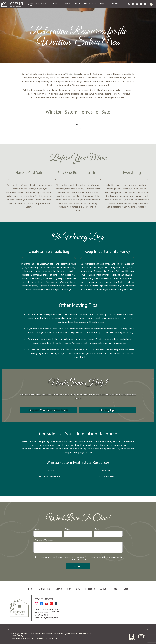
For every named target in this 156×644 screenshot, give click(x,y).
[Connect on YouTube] (137, 4)
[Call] (152, 4)
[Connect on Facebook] (133, 4)
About (103, 589)
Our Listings (45, 589)
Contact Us (50, 471)
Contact (115, 589)
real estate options (96, 445)
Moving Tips (107, 410)
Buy (69, 589)
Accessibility (17, 636)
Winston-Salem (72, 74)
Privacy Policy (83, 633)
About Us (106, 471)
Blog (126, 589)
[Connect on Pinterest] (141, 4)
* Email (97, 529)
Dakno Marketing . (48, 638)
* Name (37, 529)
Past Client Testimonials (50, 476)
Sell (78, 589)
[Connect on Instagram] (129, 4)
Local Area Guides (106, 476)
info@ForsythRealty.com (46, 618)
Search (59, 589)
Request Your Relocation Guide (49, 410)
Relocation (90, 589)
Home (30, 3)
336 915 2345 (42, 615)
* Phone (67, 529)
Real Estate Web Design (23, 638)
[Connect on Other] (145, 4)
